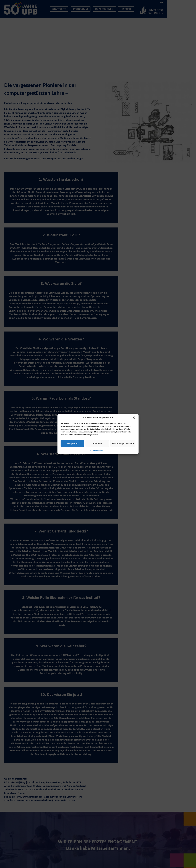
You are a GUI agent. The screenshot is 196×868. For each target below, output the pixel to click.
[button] (134, 418)
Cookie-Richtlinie (97, 450)
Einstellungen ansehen (123, 443)
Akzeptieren (72, 443)
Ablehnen (97, 443)
